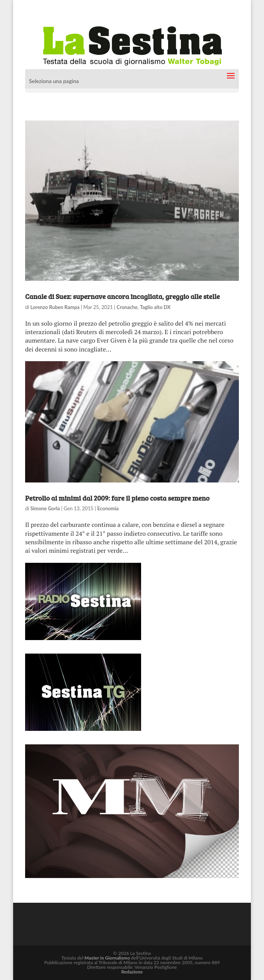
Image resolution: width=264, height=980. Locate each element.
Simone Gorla (45, 508)
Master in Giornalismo (107, 958)
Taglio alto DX (155, 307)
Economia (108, 508)
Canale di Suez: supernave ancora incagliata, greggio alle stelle (123, 296)
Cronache (127, 307)
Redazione (132, 972)
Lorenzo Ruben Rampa (55, 307)
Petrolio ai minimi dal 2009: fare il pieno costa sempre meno (117, 498)
